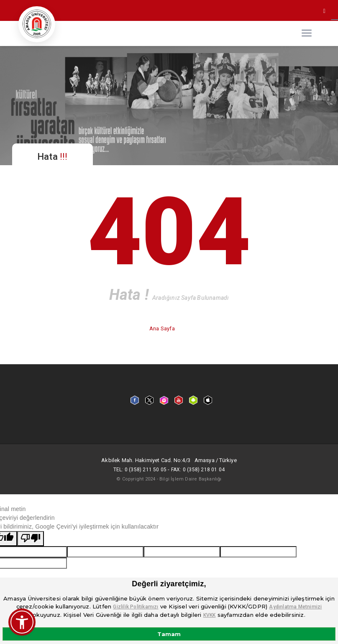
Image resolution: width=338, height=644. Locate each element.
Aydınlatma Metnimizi (295, 607)
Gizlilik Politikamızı (136, 607)
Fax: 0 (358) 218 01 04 (198, 470)
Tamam (169, 634)
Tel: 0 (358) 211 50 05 (140, 470)
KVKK (210, 615)
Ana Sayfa (163, 328)
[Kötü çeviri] (31, 539)
